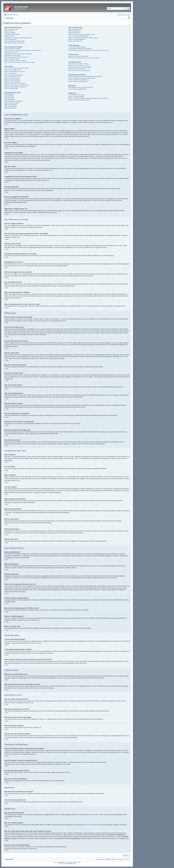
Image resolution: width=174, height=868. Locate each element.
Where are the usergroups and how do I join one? (82, 34)
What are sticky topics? (11, 105)
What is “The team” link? (75, 41)
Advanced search (128, 9)
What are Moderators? (74, 31)
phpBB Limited (54, 815)
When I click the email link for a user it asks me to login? (20, 62)
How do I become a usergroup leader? (79, 36)
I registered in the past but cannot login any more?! (18, 38)
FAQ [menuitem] (16, 15)
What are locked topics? (11, 106)
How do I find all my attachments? (78, 89)
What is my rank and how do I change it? (15, 61)
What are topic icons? (10, 108)
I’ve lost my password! (10, 39)
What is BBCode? (9, 94)
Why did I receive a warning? (12, 82)
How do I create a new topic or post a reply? (16, 68)
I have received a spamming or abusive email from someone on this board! (89, 50)
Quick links (9, 15)
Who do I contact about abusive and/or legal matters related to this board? (88, 98)
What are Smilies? (9, 98)
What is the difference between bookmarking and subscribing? (85, 76)
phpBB (59, 266)
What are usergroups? (74, 33)
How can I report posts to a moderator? (15, 83)
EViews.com (21, 7)
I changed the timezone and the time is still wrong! (18, 54)
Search (125, 9)
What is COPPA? (9, 31)
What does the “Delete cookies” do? (14, 43)
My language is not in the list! (12, 55)
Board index (10, 859)
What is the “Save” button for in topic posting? (17, 85)
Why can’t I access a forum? (12, 78)
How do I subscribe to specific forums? (79, 80)
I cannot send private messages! (77, 47)
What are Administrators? (75, 29)
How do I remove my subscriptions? (78, 81)
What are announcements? (12, 103)
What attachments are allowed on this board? (81, 87)
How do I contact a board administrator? (79, 100)
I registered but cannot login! (12, 34)
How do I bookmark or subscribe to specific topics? (82, 78)
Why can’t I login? (9, 36)
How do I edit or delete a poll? (13, 77)
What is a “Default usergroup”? (77, 39)
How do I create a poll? (11, 73)
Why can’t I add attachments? (12, 80)
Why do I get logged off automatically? (15, 41)
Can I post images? (10, 99)
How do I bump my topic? (11, 89)
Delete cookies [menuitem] (111, 859)
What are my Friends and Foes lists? (78, 56)
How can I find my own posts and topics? (79, 70)
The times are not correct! (11, 52)
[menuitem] (128, 18)
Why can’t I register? (10, 33)
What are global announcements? (14, 101)
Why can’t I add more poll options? (14, 75)
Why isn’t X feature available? (76, 97)
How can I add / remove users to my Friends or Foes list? (84, 58)
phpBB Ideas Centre (84, 825)
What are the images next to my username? (16, 57)
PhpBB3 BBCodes (71, 864)
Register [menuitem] (122, 15)
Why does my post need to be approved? (16, 87)
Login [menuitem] (128, 15)
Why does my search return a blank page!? (80, 67)
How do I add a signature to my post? (15, 71)
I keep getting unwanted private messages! (80, 49)
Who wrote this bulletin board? (77, 95)
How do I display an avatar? (12, 59)
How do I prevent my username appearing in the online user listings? (23, 50)
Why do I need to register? (12, 29)
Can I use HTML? (9, 96)
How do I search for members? (77, 69)
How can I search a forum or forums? (78, 64)
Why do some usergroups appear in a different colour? (83, 38)
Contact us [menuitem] (101, 859)
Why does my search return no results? (79, 65)
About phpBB (8, 817)
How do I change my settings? (13, 49)
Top (7, 124)
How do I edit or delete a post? (13, 70)
